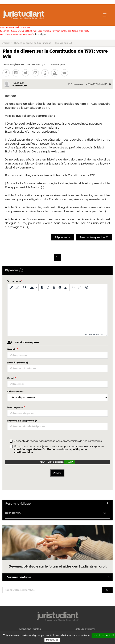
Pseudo (12, 349)
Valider (57, 473)
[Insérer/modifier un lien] (11, 287)
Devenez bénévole (59, 577)
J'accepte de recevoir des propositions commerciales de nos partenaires (58, 441)
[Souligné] (54, 287)
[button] (33, 287)
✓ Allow (70, 462)
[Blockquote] (24, 287)
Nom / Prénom (18, 363)
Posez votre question (94, 237)
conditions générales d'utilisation (35, 449)
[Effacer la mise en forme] (66, 287)
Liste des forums (85, 629)
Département (15, 392)
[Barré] (60, 287)
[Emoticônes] (87, 287)
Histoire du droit (64, 43)
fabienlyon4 (59, 65)
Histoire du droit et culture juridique (33, 43)
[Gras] (42, 287)
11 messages (75, 84)
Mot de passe (15, 407)
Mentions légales (30, 629)
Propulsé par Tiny (95, 335)
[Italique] (48, 287)
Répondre (63, 237)
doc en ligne (40, 34)
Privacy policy (68, 640)
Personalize (52, 640)
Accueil (6, 43)
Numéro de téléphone (22, 421)
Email (11, 378)
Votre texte (14, 281)
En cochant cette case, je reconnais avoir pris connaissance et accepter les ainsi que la (59, 449)
